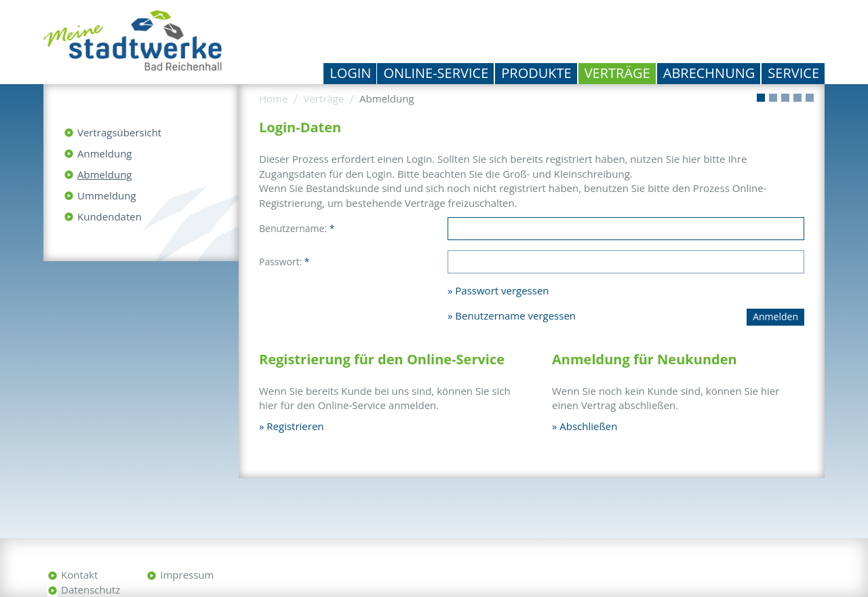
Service (793, 73)
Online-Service (436, 73)
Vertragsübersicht (119, 132)
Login (350, 73)
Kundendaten (110, 216)
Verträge (617, 73)
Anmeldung (105, 153)
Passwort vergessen (502, 290)
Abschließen (588, 426)
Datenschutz (91, 590)
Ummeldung (107, 195)
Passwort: (284, 262)
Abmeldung (104, 174)
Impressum (187, 575)
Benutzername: (297, 228)
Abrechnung (709, 73)
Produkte (536, 73)
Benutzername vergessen (515, 315)
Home (273, 98)
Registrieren (295, 426)
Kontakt (79, 575)
